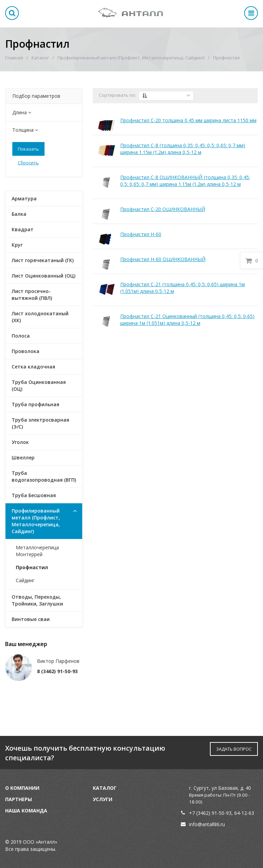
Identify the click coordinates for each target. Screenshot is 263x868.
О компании (22, 788)
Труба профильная (35, 404)
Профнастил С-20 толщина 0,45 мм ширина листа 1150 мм (188, 120)
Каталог (40, 58)
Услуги (103, 799)
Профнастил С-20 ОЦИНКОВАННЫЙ (163, 209)
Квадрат (23, 229)
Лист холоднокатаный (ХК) (40, 317)
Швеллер (23, 458)
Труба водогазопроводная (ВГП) (44, 476)
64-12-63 (244, 813)
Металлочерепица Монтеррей (37, 551)
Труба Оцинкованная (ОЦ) (39, 385)
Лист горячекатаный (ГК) (43, 260)
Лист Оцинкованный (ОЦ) (43, 276)
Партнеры (18, 799)
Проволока (26, 351)
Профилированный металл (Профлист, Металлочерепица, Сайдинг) (131, 58)
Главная (14, 58)
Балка (19, 214)
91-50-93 (222, 813)
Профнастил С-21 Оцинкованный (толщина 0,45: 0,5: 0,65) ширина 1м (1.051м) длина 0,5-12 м (187, 320)
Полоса (21, 336)
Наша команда (26, 811)
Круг (17, 245)
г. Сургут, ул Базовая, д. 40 (220, 788)
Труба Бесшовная (34, 495)
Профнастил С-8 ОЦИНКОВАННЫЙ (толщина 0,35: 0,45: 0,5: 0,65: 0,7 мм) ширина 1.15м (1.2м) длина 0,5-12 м (185, 181)
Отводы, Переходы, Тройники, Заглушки (37, 600)
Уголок (20, 442)
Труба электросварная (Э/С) (40, 423)
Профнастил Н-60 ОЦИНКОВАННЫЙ (163, 259)
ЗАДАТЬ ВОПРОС (234, 749)
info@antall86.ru (207, 824)
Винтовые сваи (31, 619)
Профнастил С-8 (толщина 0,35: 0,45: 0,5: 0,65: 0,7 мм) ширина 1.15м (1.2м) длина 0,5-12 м (183, 149)
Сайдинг (25, 580)
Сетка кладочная (33, 367)
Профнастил (32, 567)
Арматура (24, 198)
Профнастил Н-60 (141, 234)
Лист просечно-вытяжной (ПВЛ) (32, 295)
